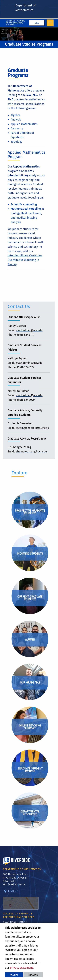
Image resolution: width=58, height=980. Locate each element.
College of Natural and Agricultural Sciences (15, 23)
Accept (14, 975)
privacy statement (21, 968)
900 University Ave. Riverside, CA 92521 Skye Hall (15, 878)
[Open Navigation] (50, 23)
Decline (33, 975)
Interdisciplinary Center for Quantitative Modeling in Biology (25, 260)
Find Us (21, 899)
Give (37, 23)
